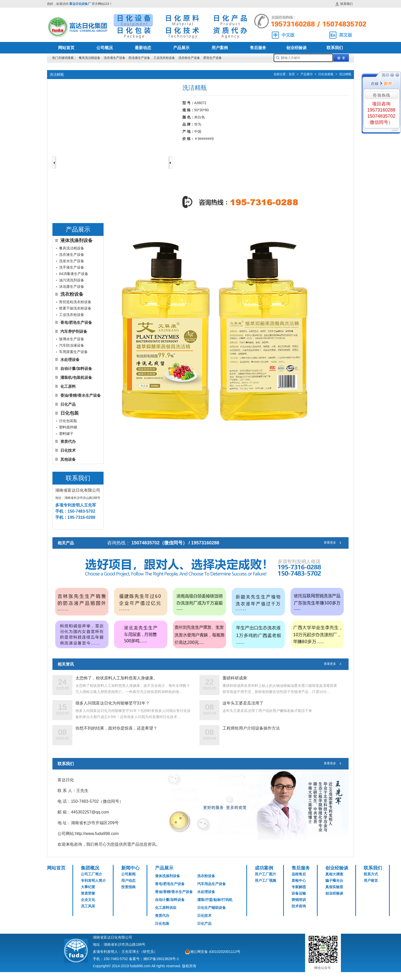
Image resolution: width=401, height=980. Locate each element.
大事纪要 (88, 887)
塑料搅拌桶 (68, 427)
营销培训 (299, 900)
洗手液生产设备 (72, 267)
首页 (292, 75)
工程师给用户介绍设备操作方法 (251, 728)
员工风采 (88, 906)
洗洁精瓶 (345, 75)
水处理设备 (70, 360)
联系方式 (371, 874)
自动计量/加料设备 (76, 368)
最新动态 (143, 48)
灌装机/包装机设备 (76, 377)
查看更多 (334, 543)
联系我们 (344, 4)
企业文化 (88, 900)
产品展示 (181, 48)
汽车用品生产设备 (211, 884)
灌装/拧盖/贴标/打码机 (215, 900)
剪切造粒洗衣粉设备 (75, 302)
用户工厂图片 (265, 874)
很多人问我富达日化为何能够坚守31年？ (113, 703)
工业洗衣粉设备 (164, 58)
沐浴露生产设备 (72, 287)
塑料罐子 (66, 434)
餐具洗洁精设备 (90, 58)
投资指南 (128, 887)
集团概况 (90, 868)
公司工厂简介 (92, 874)
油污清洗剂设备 (72, 280)
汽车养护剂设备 (74, 331)
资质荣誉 (88, 893)
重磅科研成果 (235, 678)
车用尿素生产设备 (73, 352)
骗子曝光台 (334, 880)
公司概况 (105, 48)
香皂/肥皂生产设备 (76, 322)
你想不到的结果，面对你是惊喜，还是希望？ (116, 728)
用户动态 (128, 880)
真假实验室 (334, 887)
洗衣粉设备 (206, 876)
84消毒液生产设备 (74, 274)
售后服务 (258, 48)
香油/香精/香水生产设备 (81, 395)
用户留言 (371, 880)
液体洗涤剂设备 (168, 876)
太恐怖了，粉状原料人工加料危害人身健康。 (116, 678)
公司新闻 (128, 874)
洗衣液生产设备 (115, 58)
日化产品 (68, 404)
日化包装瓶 (326, 75)
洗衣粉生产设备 (189, 58)
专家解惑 (299, 887)
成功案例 (264, 868)
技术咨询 (299, 906)
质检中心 (299, 880)
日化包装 (162, 923)
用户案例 (220, 48)
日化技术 (68, 450)
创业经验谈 (296, 48)
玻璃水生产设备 (72, 339)
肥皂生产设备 (213, 58)
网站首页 (66, 48)
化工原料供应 (166, 908)
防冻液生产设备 (140, 58)
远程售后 (299, 874)
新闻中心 (130, 868)
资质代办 (68, 441)
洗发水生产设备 (72, 261)
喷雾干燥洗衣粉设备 (75, 308)
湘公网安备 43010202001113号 (215, 952)
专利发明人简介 (93, 880)
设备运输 (299, 893)
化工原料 (68, 386)
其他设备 (68, 459)
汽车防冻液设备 (72, 345)
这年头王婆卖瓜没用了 (243, 703)
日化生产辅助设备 (211, 908)
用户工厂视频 (265, 880)
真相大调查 (334, 874)
